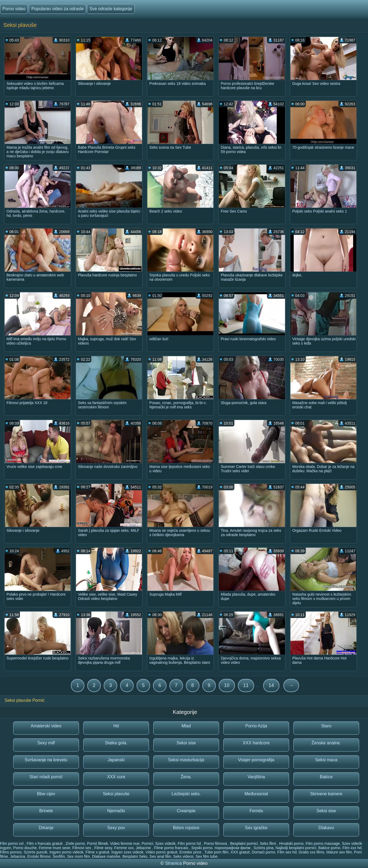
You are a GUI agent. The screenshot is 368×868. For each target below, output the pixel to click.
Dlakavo (326, 828)
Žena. (186, 777)
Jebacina (18, 856)
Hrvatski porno (291, 843)
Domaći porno (263, 852)
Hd (116, 726)
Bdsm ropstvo (186, 828)
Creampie (186, 811)
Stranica (174, 863)
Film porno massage (323, 843)
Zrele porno (75, 843)
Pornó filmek (98, 843)
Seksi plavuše (116, 794)
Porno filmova (216, 843)
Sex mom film (79, 856)
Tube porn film (216, 852)
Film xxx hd (352, 848)
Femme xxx (124, 848)
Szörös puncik (36, 852)
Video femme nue (125, 843)
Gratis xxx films (312, 852)
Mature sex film (339, 852)
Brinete (46, 811)
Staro (326, 726)
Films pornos (11, 852)
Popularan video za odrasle (57, 9)
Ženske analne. (326, 743)
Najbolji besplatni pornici (296, 848)
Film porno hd (190, 843)
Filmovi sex (82, 848)
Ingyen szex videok (127, 852)
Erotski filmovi (39, 856)
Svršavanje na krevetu (46, 760)
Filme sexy (103, 848)
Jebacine (144, 848)
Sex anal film (160, 856)
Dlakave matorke (106, 856)
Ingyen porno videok (67, 852)
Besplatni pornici (244, 843)
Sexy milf (46, 743)
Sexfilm (59, 856)
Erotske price (191, 852)
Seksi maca (326, 760)
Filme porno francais (172, 848)
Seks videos (183, 856)
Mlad (186, 726)
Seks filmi (269, 843)
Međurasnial (256, 794)
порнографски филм (233, 848)
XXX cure (116, 777)
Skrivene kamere (326, 794)
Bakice (326, 777)
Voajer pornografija (256, 760)
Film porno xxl (12, 843)
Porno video (14, 9)
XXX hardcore (256, 743)
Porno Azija (256, 726)
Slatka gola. (116, 743)
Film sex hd (287, 852)
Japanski (116, 760)
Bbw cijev (46, 794)
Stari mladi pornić (46, 777)
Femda (256, 811)
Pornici (147, 843)
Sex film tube (206, 856)
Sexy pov (116, 828)
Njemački (116, 811)
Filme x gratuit (98, 852)
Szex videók (165, 843)
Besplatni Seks (135, 856)
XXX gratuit (240, 852)
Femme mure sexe (55, 848)
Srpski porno (202, 848)
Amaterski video (46, 726)
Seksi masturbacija (186, 760)
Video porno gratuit (161, 852)
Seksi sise (186, 743)
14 (271, 685)
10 (227, 685)
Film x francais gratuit (45, 843)
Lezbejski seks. (186, 794)
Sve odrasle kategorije (111, 9)
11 (246, 685)
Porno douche (25, 848)
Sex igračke (256, 828)
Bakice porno (329, 848)
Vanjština (256, 777)
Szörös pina (263, 848)
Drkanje (46, 828)
